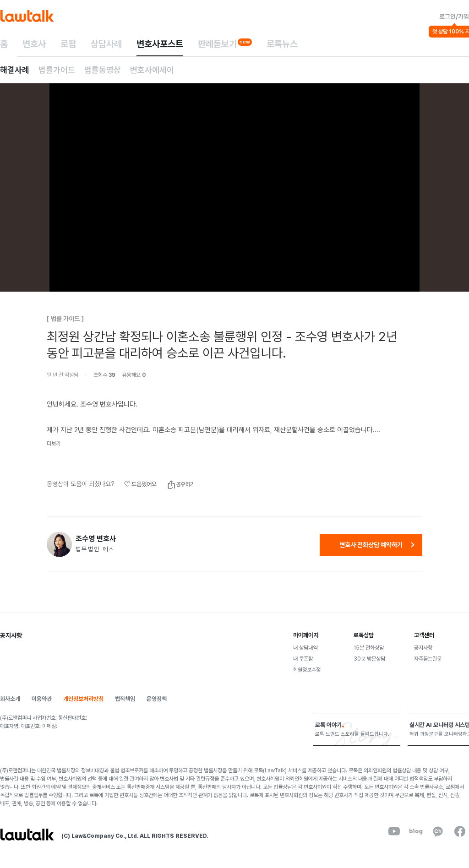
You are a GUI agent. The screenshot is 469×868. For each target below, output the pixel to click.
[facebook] (460, 831)
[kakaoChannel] (438, 831)
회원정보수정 (307, 670)
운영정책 (157, 699)
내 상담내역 (305, 648)
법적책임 (125, 699)
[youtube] (394, 831)
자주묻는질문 (428, 659)
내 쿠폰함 (303, 659)
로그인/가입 (454, 16)
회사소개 (10, 699)
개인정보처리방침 (83, 699)
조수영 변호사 (96, 539)
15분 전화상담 (369, 648)
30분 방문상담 (369, 659)
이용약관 (42, 699)
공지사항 (423, 648)
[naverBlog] (416, 831)
